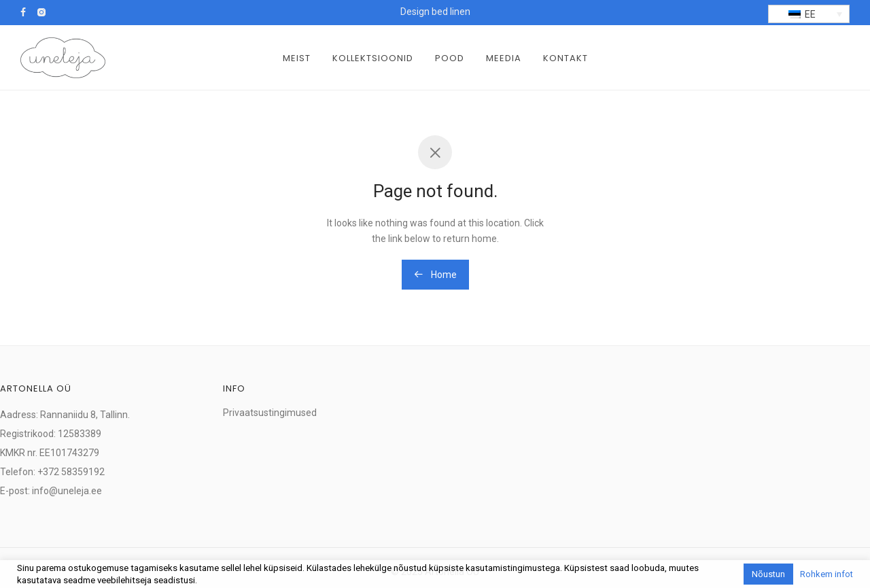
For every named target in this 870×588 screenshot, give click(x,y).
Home (435, 275)
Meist (297, 58)
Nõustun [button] (768, 574)
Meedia (504, 58)
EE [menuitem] (810, 14)
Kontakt (565, 58)
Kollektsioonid (373, 58)
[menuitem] (809, 14)
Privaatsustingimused (270, 413)
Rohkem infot (826, 574)
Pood (450, 58)
